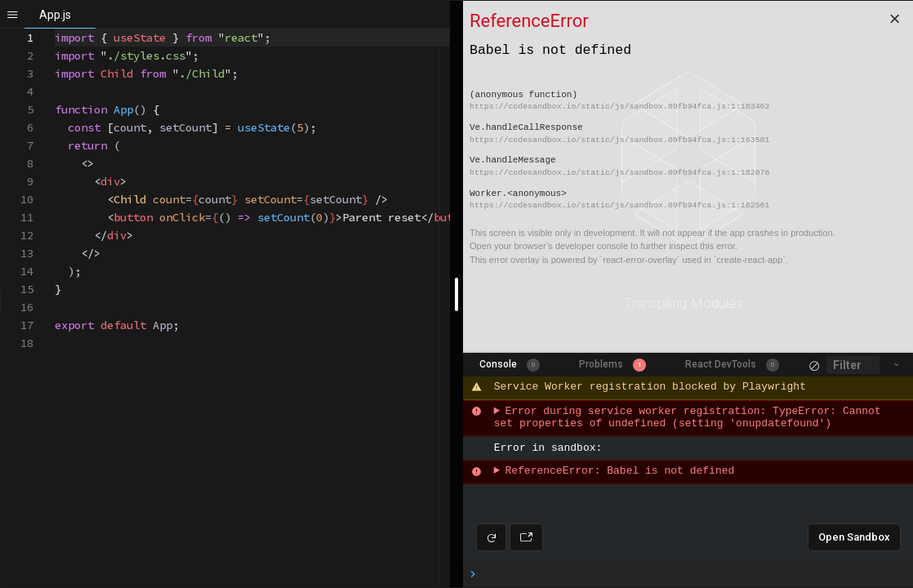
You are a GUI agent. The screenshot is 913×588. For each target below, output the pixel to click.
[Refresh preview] (491, 537)
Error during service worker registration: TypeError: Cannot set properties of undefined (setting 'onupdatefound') (691, 418)
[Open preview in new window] (526, 537)
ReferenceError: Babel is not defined (619, 472)
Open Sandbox (854, 537)
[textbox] (55, 29)
